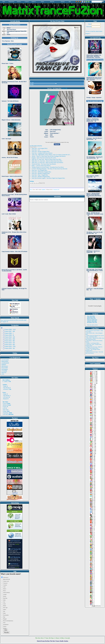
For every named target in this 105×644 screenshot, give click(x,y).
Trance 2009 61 (9, 335)
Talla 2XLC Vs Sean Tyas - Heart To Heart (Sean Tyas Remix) (47, 162)
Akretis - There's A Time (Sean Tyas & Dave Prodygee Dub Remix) (49, 156)
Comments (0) (56, 190)
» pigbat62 (3, 365)
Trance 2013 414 (10, 343)
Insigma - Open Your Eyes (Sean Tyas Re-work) (44, 158)
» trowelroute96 (5, 360)
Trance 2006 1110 (10, 330)
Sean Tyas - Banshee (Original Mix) (41, 173)
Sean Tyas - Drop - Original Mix (40, 175)
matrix (6, 382)
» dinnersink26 (4, 361)
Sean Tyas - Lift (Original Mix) (40, 148)
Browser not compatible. (15, 160)
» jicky (2, 374)
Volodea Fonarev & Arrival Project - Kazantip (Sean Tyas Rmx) (48, 167)
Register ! (88, 34)
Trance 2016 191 (10, 348)
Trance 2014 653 (10, 345)
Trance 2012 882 (10, 341)
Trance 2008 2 (9, 333)
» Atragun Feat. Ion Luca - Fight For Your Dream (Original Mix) (94, 347)
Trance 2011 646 (10, 339)
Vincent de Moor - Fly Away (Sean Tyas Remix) (44, 164)
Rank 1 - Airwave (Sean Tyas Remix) (41, 166)
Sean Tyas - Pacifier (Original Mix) (41, 152)
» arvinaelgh (4, 371)
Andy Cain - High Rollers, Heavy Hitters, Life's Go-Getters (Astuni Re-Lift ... (51, 155)
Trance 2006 (65, 88)
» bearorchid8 (4, 368)
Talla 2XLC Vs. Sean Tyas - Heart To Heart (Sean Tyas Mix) (47, 161)
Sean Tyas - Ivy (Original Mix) (39, 170)
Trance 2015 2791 (10, 347)
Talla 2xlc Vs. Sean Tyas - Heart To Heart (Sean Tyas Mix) (46, 159)
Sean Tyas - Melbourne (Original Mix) (41, 172)
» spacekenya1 (4, 366)
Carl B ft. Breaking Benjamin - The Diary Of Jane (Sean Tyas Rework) (49, 169)
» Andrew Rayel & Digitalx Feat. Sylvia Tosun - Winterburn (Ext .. (95, 336)
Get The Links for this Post (36, 146)
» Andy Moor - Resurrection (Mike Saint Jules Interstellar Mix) (95, 339)
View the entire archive (92, 325)
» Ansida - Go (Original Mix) (92, 343)
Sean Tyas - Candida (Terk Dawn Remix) (42, 153)
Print (31, 190)
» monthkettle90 (5, 363)
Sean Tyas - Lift (36, 150)
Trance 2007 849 (10, 331)
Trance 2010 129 (10, 337)
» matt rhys (4, 372)
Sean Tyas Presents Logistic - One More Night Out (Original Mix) (48, 178)
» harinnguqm (4, 369)
